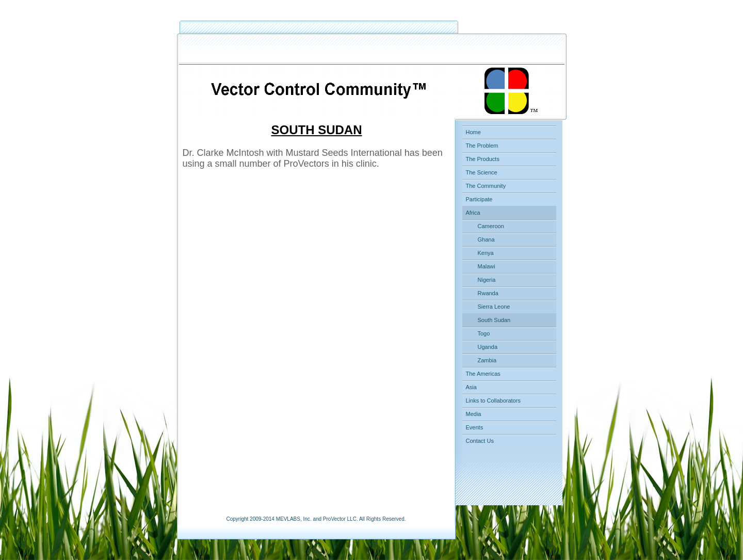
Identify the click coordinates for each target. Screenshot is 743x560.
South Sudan (494, 320)
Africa (473, 213)
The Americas (483, 374)
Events (475, 427)
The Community (486, 186)
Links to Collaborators (493, 401)
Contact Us (480, 441)
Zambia (487, 360)
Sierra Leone (494, 307)
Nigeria (487, 280)
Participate (479, 199)
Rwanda (488, 293)
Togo (484, 333)
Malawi (487, 266)
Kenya (486, 253)
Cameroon (491, 226)
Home (473, 132)
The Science (482, 172)
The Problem (482, 146)
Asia (471, 387)
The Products (483, 159)
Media (474, 414)
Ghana (486, 239)
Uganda (488, 347)
